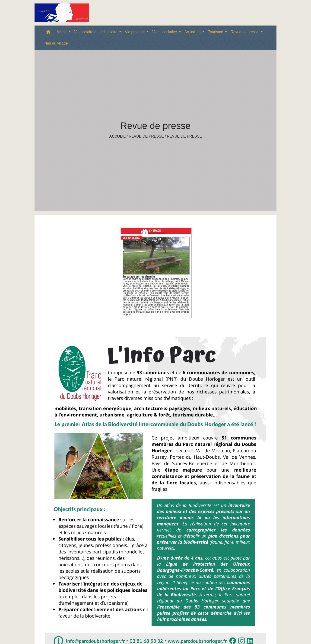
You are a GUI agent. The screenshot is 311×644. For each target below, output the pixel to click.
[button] (48, 33)
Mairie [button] (62, 32)
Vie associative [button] (165, 32)
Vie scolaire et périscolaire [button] (96, 32)
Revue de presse (146, 136)
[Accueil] (62, 13)
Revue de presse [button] (245, 32)
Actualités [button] (193, 32)
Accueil (117, 136)
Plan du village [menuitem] (56, 43)
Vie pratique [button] (135, 32)
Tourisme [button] (216, 32)
